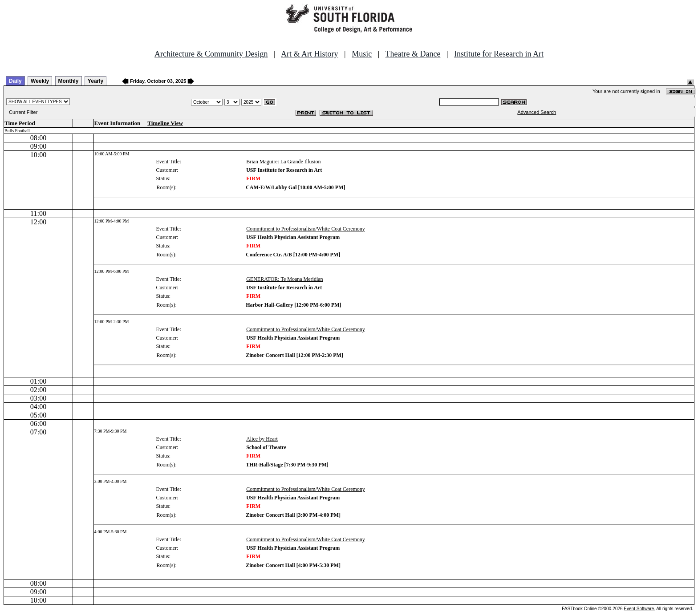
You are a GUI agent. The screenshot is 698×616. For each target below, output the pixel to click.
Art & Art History (310, 54)
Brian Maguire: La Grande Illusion (283, 162)
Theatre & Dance (413, 54)
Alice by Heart (262, 439)
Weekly (40, 81)
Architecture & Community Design (211, 54)
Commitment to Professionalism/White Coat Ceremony (306, 229)
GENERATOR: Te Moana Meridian (284, 279)
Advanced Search (537, 112)
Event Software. (639, 609)
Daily (15, 81)
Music (362, 54)
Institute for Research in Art (499, 54)
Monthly (69, 81)
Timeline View (165, 123)
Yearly (95, 81)
